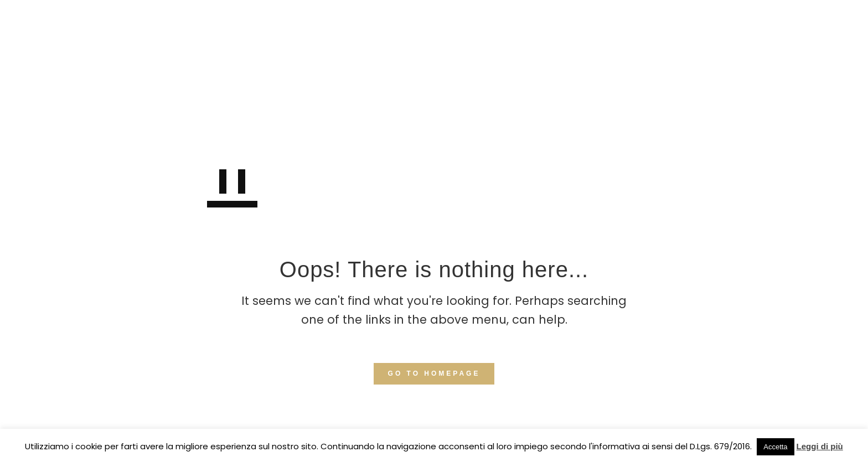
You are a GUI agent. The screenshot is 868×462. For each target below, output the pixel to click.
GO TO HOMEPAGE (434, 373)
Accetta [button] (775, 447)
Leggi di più (820, 446)
